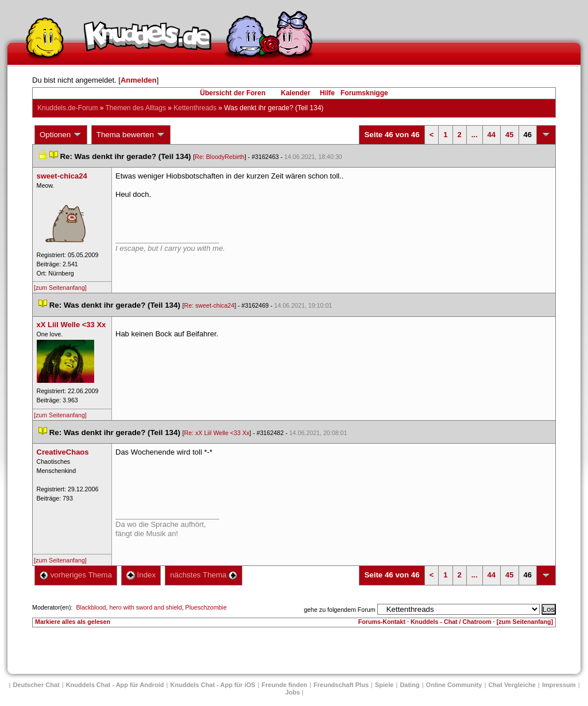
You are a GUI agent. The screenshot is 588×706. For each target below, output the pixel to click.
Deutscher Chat (36, 685)
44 (492, 135)
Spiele (384, 685)
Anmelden (139, 80)
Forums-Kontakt (382, 622)
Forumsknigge (364, 93)
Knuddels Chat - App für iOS (213, 685)
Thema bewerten (131, 135)
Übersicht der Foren (233, 93)
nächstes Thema (204, 575)
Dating (409, 685)
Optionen (61, 135)
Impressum (559, 685)
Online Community (454, 685)
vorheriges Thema (76, 575)
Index (141, 575)
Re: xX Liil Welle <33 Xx (217, 433)
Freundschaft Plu (341, 685)
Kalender (295, 93)
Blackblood (91, 607)
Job (293, 692)
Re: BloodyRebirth (219, 157)
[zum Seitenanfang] (60, 288)
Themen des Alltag (136, 108)
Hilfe (327, 93)
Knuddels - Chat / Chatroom (451, 622)
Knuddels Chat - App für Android (115, 685)
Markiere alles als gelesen (73, 622)
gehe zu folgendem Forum (339, 610)
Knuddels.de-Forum (67, 108)
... (475, 135)
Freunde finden (285, 685)
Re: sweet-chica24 (210, 305)
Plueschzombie (206, 607)
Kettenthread (195, 108)
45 (509, 135)
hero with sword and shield (145, 607)
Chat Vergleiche (512, 685)
